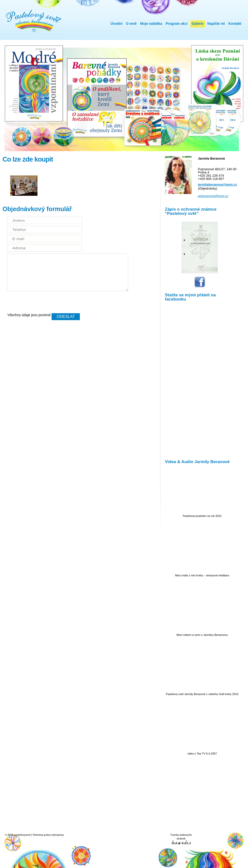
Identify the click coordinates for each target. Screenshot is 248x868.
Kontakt (235, 24)
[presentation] (45, 304)
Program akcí (177, 24)
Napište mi (216, 24)
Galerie (197, 24)
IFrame (200, 379)
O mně (131, 24)
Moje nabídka (151, 24)
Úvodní (116, 24)
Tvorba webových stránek (181, 839)
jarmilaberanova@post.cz (217, 184)
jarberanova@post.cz (213, 196)
